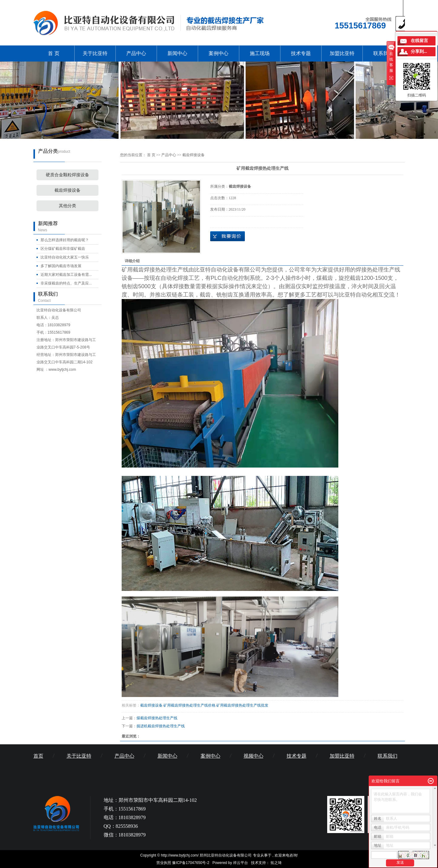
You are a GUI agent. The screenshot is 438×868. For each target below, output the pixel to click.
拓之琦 (276, 863)
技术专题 (301, 53)
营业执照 (164, 863)
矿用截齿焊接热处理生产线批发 (242, 705)
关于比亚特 (95, 53)
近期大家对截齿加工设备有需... (66, 275)
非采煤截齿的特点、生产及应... (66, 283)
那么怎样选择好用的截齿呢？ (65, 240)
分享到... (419, 51)
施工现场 (260, 53)
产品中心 (136, 53)
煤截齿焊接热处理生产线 (157, 718)
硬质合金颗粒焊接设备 (67, 175)
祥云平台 (241, 863)
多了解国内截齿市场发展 (61, 266)
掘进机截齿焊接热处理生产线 (161, 726)
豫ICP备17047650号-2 (191, 863)
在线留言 (419, 41)
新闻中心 (177, 53)
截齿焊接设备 (67, 190)
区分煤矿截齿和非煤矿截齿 (63, 249)
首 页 (54, 53)
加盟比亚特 (342, 53)
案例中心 (219, 53)
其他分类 (67, 206)
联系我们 (383, 53)
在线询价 (228, 236)
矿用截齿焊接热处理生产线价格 (189, 705)
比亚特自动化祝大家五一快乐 (65, 257)
